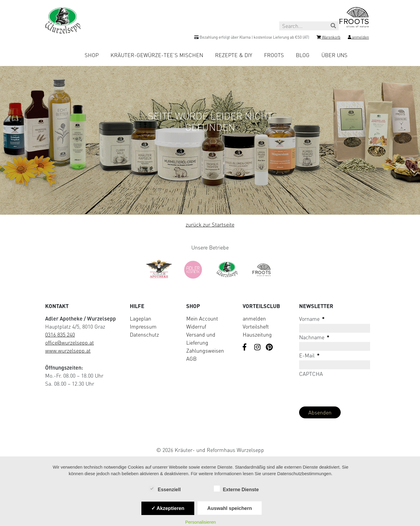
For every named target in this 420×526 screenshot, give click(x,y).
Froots (274, 55)
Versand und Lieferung (201, 339)
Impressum (143, 326)
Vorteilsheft (256, 326)
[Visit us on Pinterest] (269, 348)
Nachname (314, 337)
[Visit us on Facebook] (246, 348)
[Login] (358, 38)
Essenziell (165, 489)
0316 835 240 (60, 335)
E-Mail (309, 355)
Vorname (312, 319)
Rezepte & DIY (234, 55)
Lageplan (140, 318)
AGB (191, 359)
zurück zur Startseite (210, 224)
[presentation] (344, 390)
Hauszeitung (257, 335)
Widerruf (196, 326)
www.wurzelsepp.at (68, 351)
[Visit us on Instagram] (258, 348)
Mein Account (202, 318)
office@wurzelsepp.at (70, 343)
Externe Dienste (236, 489)
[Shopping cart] (329, 38)
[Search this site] (309, 26)
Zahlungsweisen (205, 351)
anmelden (254, 318)
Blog (303, 55)
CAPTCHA (311, 374)
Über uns (334, 55)
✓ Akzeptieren (168, 508)
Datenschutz (144, 335)
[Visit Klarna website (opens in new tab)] (210, 436)
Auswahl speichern (230, 508)
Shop (92, 55)
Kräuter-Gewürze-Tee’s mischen (157, 55)
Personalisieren (200, 522)
